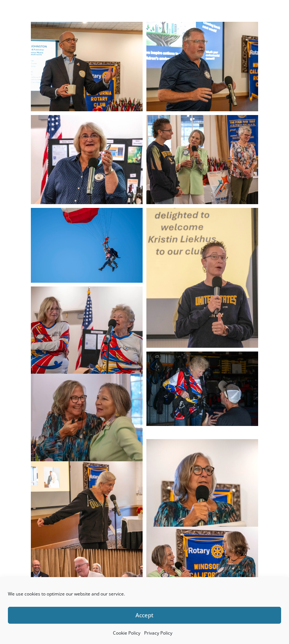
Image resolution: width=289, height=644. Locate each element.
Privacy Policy (158, 633)
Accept (144, 615)
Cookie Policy (127, 633)
